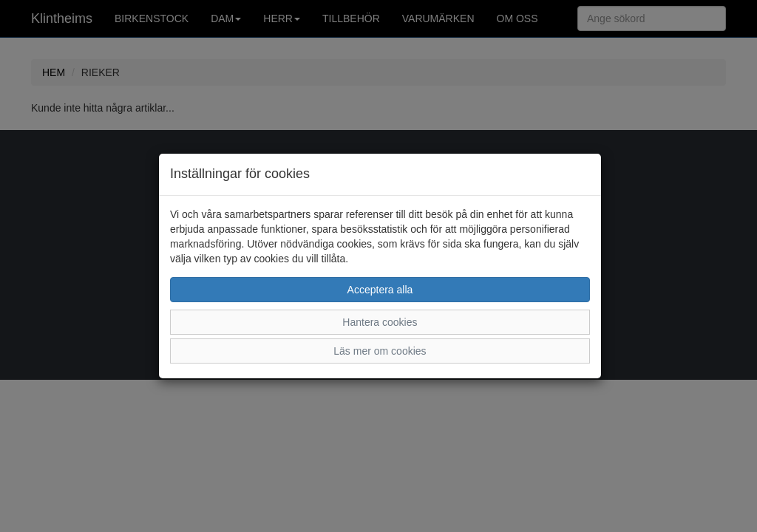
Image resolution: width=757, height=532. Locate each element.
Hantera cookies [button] (380, 322)
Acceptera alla (380, 290)
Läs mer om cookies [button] (380, 351)
